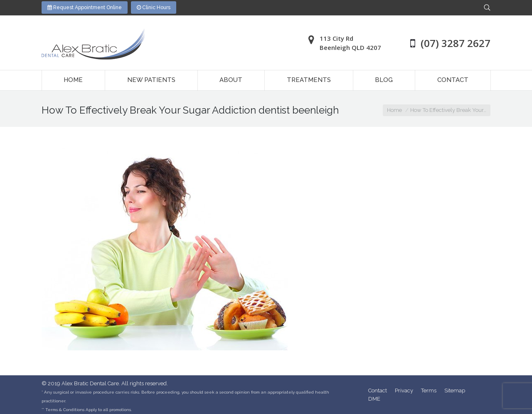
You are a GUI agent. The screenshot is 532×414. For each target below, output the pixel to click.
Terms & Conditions (65, 410)
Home (394, 110)
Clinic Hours (154, 7)
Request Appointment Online (85, 7)
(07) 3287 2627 (456, 43)
